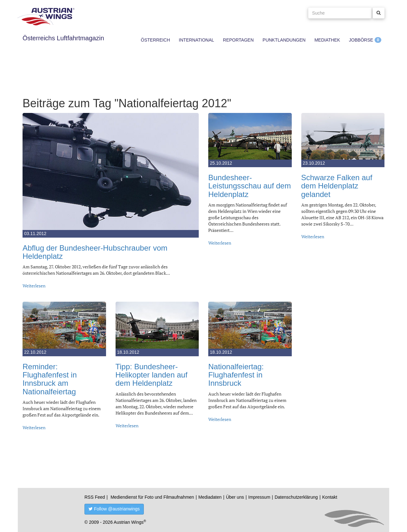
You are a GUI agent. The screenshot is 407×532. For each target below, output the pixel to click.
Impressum (259, 497)
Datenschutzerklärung (296, 497)
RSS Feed (95, 497)
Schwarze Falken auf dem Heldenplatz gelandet (337, 186)
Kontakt (330, 497)
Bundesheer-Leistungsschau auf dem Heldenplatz (250, 186)
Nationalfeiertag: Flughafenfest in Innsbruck (236, 375)
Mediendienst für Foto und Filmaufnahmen (152, 497)
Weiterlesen (34, 286)
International (196, 40)
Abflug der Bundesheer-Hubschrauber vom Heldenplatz (95, 252)
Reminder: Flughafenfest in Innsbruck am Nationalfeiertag (50, 379)
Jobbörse (361, 40)
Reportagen (238, 40)
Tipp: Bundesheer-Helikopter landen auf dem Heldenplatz (152, 375)
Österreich (156, 40)
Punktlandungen (284, 40)
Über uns (235, 497)
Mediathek (327, 40)
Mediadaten (210, 497)
